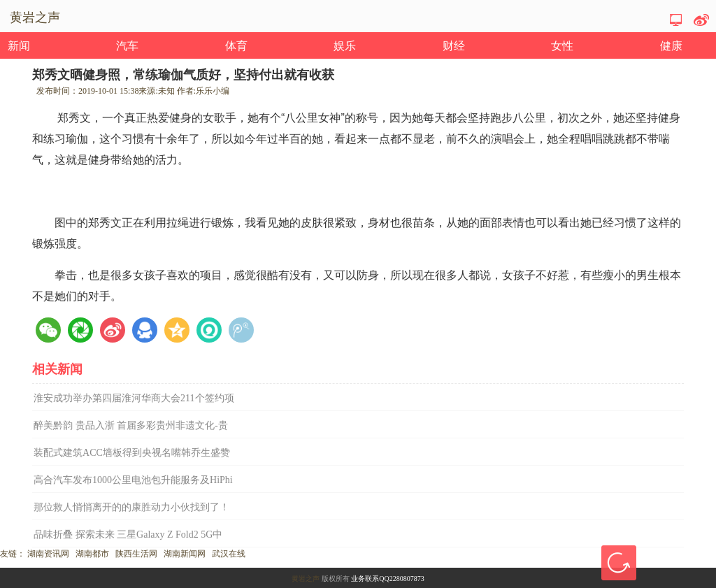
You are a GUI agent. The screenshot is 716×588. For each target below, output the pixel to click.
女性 (562, 46)
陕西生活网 (136, 554)
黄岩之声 (306, 579)
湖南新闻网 (185, 554)
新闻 (19, 46)
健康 (671, 46)
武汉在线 (229, 554)
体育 (236, 46)
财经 (454, 46)
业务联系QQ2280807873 (387, 579)
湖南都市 (92, 554)
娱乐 (345, 46)
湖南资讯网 (48, 554)
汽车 (127, 46)
